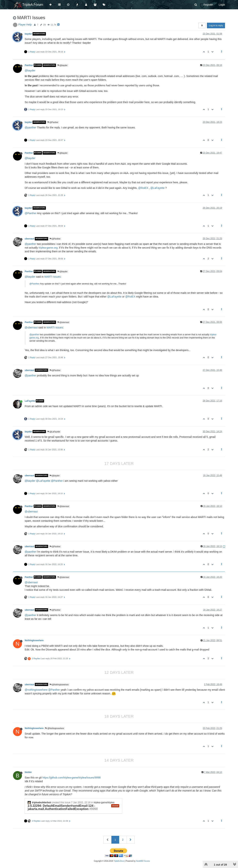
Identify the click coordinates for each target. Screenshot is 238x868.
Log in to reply (216, 25)
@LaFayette (157, 188)
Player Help (25, 25)
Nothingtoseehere (34, 640)
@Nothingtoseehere (59, 685)
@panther (30, 127)
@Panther (53, 122)
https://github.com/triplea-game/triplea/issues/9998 (71, 778)
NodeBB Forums (143, 861)
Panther (29, 65)
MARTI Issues (52, 277)
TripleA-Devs (119, 861)
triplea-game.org (48, 248)
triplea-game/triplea (104, 802)
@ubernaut (63, 322)
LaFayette (30, 401)
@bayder (62, 65)
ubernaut (29, 239)
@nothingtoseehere (36, 690)
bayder (28, 34)
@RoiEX (143, 188)
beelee (28, 772)
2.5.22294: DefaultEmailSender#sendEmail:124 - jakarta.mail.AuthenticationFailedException (61, 807)
